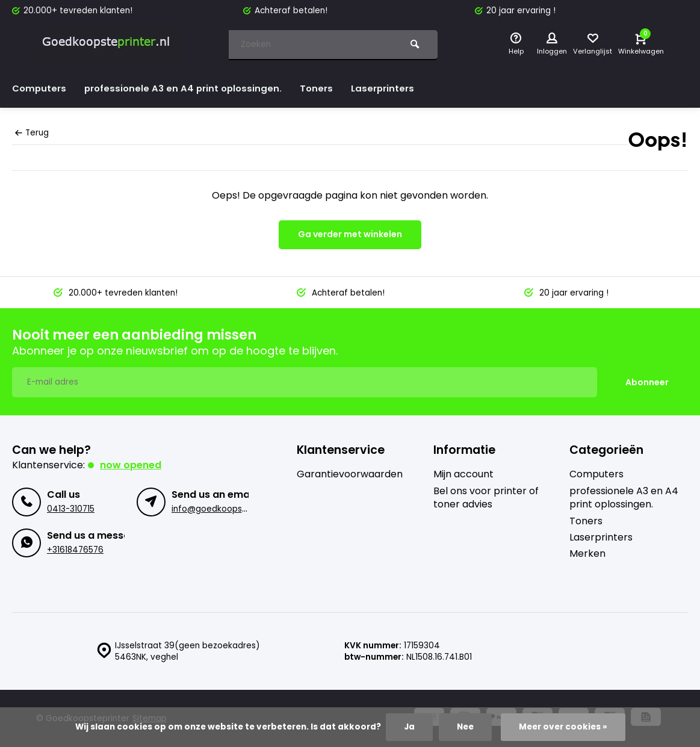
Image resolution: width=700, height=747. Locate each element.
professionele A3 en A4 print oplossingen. (189, 88)
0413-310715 (71, 509)
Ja (409, 727)
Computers (40, 88)
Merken (587, 554)
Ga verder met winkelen (350, 234)
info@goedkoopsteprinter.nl (229, 509)
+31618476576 (75, 550)
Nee (465, 727)
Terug (32, 133)
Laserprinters (394, 88)
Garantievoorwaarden (350, 474)
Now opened (131, 465)
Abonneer (647, 382)
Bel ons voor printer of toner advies (486, 498)
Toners (326, 88)
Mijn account (463, 474)
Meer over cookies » (563, 727)
